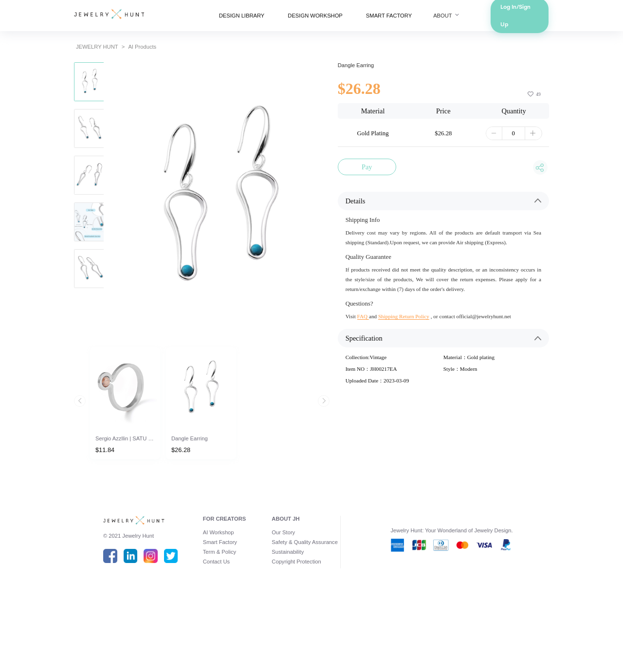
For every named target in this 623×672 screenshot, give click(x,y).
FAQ (369, 356)
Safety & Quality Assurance (304, 611)
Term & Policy (208, 622)
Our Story (280, 600)
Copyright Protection (294, 634)
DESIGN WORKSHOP (317, 18)
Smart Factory (209, 611)
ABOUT (466, 18)
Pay (374, 188)
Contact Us (204, 634)
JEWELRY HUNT (71, 53)
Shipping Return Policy (415, 356)
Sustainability (285, 622)
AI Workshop (207, 600)
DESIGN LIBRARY (234, 18)
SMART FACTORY (400, 18)
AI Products (121, 53)
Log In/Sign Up (546, 17)
